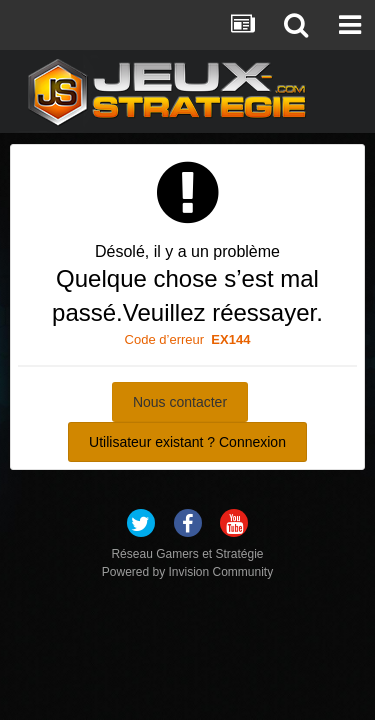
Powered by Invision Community (187, 572)
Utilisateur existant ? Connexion (187, 442)
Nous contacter (180, 402)
